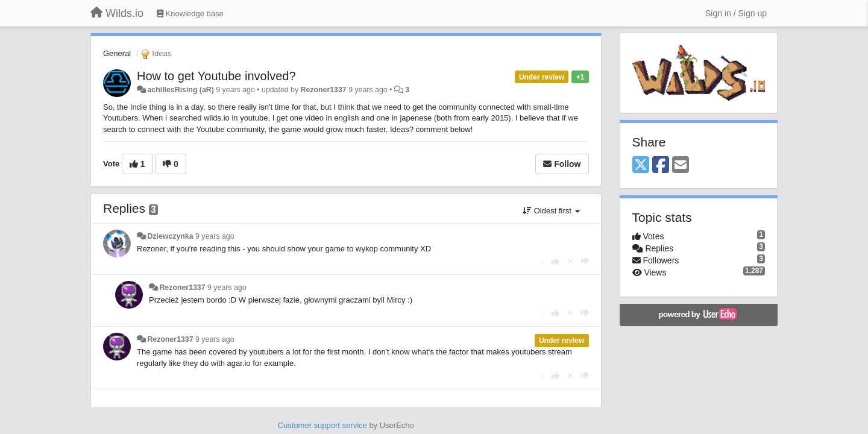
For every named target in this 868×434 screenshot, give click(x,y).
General (117, 53)
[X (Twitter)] (641, 165)
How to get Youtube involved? (216, 76)
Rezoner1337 (324, 90)
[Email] (681, 165)
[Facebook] (661, 165)
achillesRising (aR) (180, 90)
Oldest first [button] (551, 211)
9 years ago (215, 236)
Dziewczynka (170, 236)
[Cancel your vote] (570, 261)
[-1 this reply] (585, 261)
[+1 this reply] (555, 261)
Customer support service (322, 425)
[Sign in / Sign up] (736, 13)
